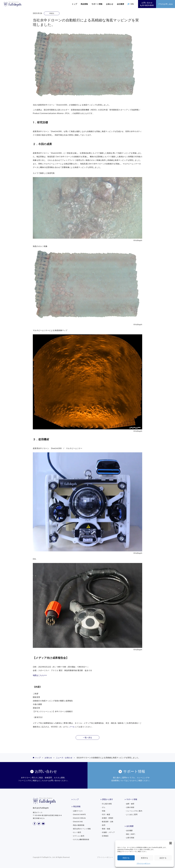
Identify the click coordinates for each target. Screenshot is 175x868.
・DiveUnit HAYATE (79, 814)
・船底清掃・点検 (107, 822)
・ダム (103, 807)
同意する (126, 858)
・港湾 (103, 825)
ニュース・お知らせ (64, 758)
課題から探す (108, 799)
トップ (74, 4)
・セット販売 (76, 832)
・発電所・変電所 (107, 818)
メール (72, 727)
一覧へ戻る (87, 738)
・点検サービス (77, 811)
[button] (171, 843)
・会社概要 (129, 830)
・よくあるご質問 (131, 814)
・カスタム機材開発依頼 (80, 839)
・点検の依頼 (129, 807)
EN (132, 4)
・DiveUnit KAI (77, 822)
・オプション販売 (78, 836)
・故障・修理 (129, 804)
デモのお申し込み (166, 4)
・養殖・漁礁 (105, 829)
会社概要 (130, 826)
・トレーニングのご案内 (133, 811)
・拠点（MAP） (130, 834)
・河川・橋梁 (105, 814)
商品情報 (77, 806)
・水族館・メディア (108, 832)
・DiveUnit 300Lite (79, 818)
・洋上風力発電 (106, 804)
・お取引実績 (129, 838)
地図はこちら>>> (40, 675)
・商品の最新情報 (78, 825)
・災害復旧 (104, 836)
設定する (163, 858)
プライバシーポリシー (143, 863)
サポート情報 (132, 799)
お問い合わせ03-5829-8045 (147, 4)
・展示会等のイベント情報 (81, 829)
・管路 (103, 811)
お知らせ (110, 4)
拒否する (144, 858)
